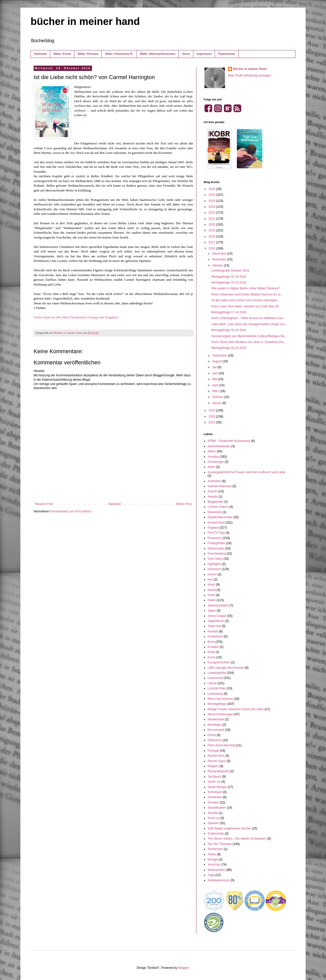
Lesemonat (215, 678)
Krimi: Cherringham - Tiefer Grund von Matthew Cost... (248, 318)
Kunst (212, 657)
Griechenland (217, 554)
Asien (211, 467)
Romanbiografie (218, 771)
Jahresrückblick (218, 605)
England (213, 528)
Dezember (220, 254)
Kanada (213, 631)
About (186, 54)
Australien (214, 481)
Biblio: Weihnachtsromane (158, 54)
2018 (212, 236)
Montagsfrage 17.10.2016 (229, 312)
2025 (212, 195)
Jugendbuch (216, 621)
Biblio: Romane (88, 54)
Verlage (213, 859)
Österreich (215, 740)
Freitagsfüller (216, 543)
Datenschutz (227, 54)
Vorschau (214, 865)
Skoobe (213, 813)
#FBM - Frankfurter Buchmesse (229, 441)
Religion (213, 766)
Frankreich (215, 538)
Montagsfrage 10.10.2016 (229, 330)
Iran (210, 580)
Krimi (211, 642)
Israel (211, 595)
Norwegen (215, 725)
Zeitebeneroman (219, 880)
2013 (212, 422)
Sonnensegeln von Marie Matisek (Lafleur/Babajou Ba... (249, 336)
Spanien (213, 823)
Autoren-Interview (220, 486)
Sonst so (214, 818)
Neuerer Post (44, 504)
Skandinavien (217, 808)
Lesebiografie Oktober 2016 (230, 271)
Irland (211, 585)
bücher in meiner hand (85, 21)
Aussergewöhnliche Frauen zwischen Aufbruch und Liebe (246, 472)
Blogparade (215, 502)
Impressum (204, 54)
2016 (212, 248)
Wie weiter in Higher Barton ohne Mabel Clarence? (246, 288)
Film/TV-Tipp (216, 533)
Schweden (215, 797)
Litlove (212, 683)
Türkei (212, 854)
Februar (218, 397)
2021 (212, 219)
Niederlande (216, 719)
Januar (217, 403)
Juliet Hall (214, 626)
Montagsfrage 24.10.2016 (229, 283)
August (217, 361)
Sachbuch (214, 777)
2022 (212, 213)
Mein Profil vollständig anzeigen (249, 76)
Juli (215, 367)
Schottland (215, 792)
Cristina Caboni (218, 507)
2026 (212, 189)
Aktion (212, 451)
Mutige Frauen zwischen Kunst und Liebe (236, 709)
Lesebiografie (217, 673)
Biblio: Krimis (62, 54)
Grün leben (215, 559)
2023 (212, 207)
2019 (212, 230)
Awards (213, 497)
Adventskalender (219, 446)
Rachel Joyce (217, 761)
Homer (212, 574)
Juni (215, 373)
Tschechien (215, 849)
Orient (212, 735)
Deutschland (216, 523)
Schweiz (213, 803)
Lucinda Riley (217, 688)
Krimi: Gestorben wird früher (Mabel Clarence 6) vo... (247, 294)
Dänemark (215, 512)
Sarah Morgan (217, 787)
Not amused (216, 730)
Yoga (211, 875)
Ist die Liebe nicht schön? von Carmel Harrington (244, 300)
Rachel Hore (216, 756)
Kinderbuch (215, 636)
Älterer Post (184, 504)
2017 (212, 242)
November (220, 259)
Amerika (213, 457)
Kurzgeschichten (219, 662)
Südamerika (216, 834)
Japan (212, 611)
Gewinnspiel (216, 548)
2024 (212, 201)
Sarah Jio (214, 782)
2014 (212, 417)
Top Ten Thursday (220, 844)
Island (212, 590)
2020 (212, 225)
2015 (212, 410)
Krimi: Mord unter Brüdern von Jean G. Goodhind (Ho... (249, 342)
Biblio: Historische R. (119, 54)
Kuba (211, 652)
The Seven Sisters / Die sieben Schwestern (237, 839)
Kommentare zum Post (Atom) (71, 511)
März (216, 391)
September (220, 355)
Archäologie (216, 462)
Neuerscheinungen (220, 714)
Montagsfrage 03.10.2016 (229, 348)
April (216, 385)
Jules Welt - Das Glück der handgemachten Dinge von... (249, 324)
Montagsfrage (217, 704)
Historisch (214, 569)
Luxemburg (215, 694)
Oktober (218, 265)
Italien (212, 600)
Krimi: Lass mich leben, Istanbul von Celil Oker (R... (246, 306)
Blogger (183, 968)
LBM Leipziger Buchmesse (226, 668)
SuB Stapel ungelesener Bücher (229, 828)
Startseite (40, 54)
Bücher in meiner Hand (250, 69)
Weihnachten (216, 870)
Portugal (213, 751)
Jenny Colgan (217, 616)
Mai (215, 379)
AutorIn (213, 491)
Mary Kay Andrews (220, 699)
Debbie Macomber (220, 517)
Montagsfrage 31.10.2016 (229, 277)
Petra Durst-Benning (221, 745)
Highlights (214, 564)
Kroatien (213, 647)
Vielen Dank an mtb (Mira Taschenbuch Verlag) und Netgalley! (76, 317)
